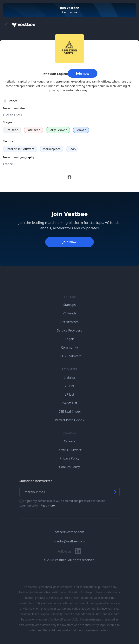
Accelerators (70, 322)
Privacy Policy (70, 458)
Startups (69, 305)
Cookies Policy (69, 467)
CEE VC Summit (69, 356)
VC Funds (69, 313)
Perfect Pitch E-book (70, 420)
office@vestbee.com (70, 532)
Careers (69, 441)
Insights (69, 377)
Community (69, 347)
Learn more (69, 12)
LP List (69, 394)
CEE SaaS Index (69, 412)
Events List (69, 403)
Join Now (69, 242)
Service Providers (69, 330)
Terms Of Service (69, 450)
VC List (69, 386)
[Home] (23, 25)
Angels (70, 339)
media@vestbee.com (69, 541)
